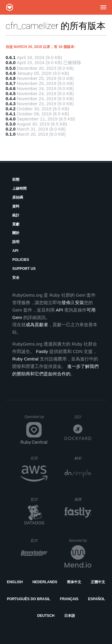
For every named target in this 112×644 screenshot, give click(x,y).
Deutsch (46, 616)
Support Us (24, 269)
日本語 (70, 616)
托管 (38, 458)
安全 (16, 278)
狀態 (16, 179)
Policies (21, 260)
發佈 (66, 302)
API (15, 251)
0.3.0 (11, 124)
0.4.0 (11, 119)
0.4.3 (11, 104)
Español (97, 599)
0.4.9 (11, 73)
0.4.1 (11, 114)
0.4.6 (11, 88)
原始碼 (18, 197)
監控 (39, 499)
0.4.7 (11, 83)
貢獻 (16, 224)
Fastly (42, 351)
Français (69, 599)
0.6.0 (11, 62)
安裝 (79, 302)
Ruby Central (25, 359)
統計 (16, 215)
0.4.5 (11, 93)
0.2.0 (11, 129)
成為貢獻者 (37, 325)
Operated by (36, 419)
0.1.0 (11, 134)
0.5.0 (11, 68)
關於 (16, 233)
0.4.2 (11, 109)
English (15, 582)
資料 (16, 206)
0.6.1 (11, 57)
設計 (83, 417)
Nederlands (45, 582)
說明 (16, 242)
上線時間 (19, 188)
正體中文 (98, 582)
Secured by (80, 541)
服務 (83, 499)
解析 (83, 458)
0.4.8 (11, 78)
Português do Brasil (29, 599)
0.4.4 (11, 99)
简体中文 (74, 582)
